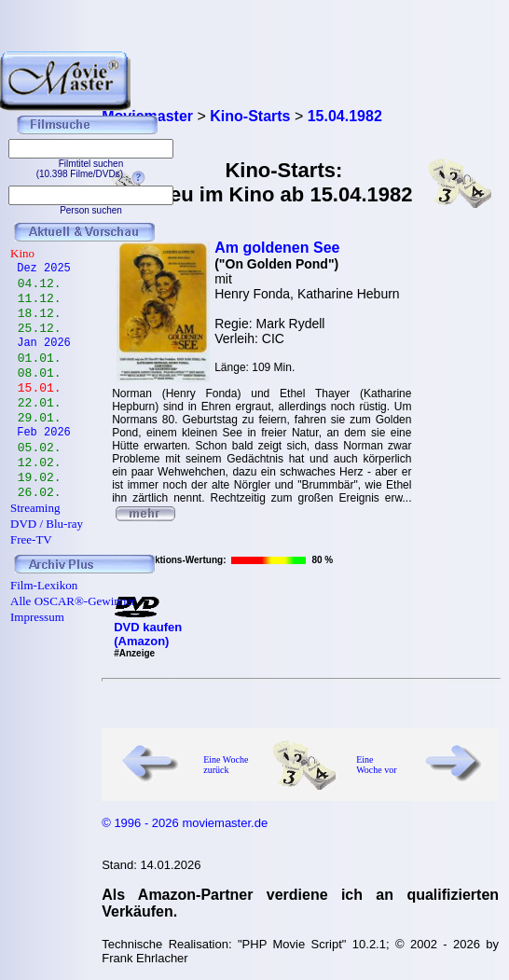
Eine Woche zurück (226, 765)
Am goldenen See (277, 248)
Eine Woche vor (376, 765)
